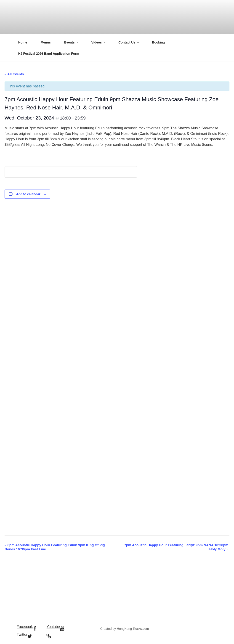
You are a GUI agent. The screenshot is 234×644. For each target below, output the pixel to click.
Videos (99, 42)
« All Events (14, 74)
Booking (158, 42)
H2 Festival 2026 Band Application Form (49, 54)
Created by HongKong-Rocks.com (125, 629)
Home (23, 42)
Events (72, 42)
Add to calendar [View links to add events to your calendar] (28, 194)
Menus (46, 42)
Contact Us (129, 42)
